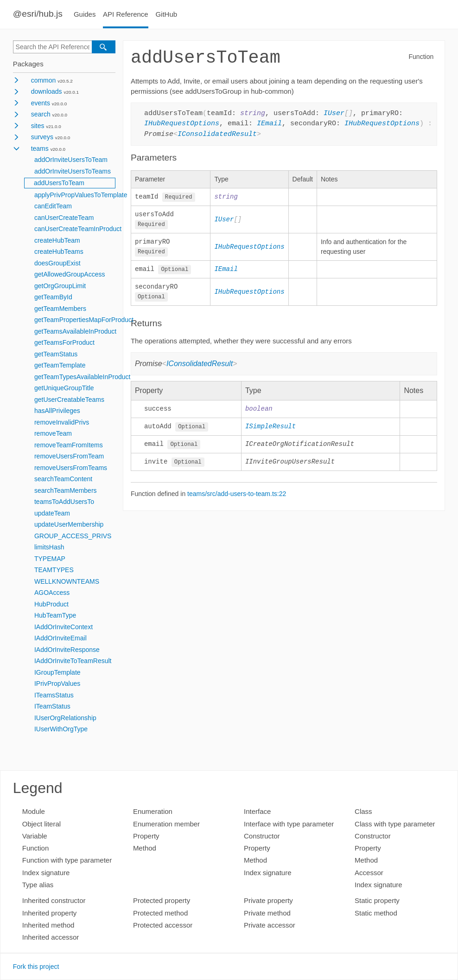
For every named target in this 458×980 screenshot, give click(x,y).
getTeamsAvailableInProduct (75, 331)
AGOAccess (52, 593)
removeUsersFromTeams (71, 468)
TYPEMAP (50, 559)
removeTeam (53, 433)
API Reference (126, 14)
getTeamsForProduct (64, 342)
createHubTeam (57, 240)
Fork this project (36, 967)
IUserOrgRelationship (65, 718)
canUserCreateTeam (64, 218)
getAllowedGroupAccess (70, 274)
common (44, 80)
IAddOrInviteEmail (60, 638)
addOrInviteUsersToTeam (71, 160)
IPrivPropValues (57, 683)
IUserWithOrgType (61, 729)
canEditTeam (53, 206)
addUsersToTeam (59, 183)
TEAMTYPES (54, 570)
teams (40, 148)
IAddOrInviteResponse (67, 650)
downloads (47, 91)
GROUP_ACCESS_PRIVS (73, 536)
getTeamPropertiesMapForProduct (84, 320)
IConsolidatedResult (217, 135)
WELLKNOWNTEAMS (67, 581)
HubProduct (51, 604)
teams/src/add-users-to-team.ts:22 (237, 496)
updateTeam (52, 513)
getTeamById (53, 297)
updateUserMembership (69, 524)
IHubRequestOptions (182, 124)
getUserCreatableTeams (69, 400)
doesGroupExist (57, 263)
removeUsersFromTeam (69, 456)
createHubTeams (59, 251)
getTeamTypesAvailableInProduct (83, 377)
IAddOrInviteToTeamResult (73, 661)
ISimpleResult (270, 429)
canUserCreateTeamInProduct (78, 229)
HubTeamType (55, 615)
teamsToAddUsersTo (64, 502)
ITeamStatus (52, 706)
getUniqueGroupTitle (64, 388)
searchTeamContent (63, 479)
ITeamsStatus (54, 695)
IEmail (269, 124)
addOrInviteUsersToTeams (73, 171)
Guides (85, 14)
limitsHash (49, 547)
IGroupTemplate (57, 672)
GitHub (166, 14)
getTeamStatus (56, 354)
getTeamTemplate (60, 365)
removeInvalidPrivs (62, 422)
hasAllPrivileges (57, 411)
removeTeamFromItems (69, 445)
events (41, 103)
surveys (42, 137)
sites (38, 126)
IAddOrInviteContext (64, 627)
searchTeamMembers (66, 490)
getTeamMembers (60, 309)
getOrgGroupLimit (60, 286)
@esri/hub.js (38, 14)
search (41, 114)
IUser (334, 114)
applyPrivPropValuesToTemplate (81, 195)
